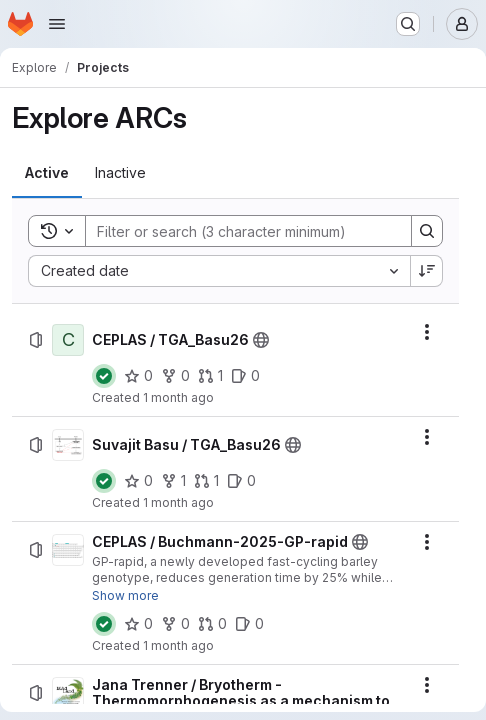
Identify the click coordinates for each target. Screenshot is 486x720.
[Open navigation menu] (57, 24)
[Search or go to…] (408, 24)
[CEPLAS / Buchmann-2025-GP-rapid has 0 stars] (138, 624)
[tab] (47, 173)
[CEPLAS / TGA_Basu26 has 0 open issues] (245, 376)
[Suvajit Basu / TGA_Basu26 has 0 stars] (138, 481)
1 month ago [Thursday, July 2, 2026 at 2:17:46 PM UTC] (178, 397)
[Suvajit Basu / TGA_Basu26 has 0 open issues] (241, 481)
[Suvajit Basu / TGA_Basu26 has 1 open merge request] (206, 481)
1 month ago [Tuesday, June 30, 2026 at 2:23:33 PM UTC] (178, 502)
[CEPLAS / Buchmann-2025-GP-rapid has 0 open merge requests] (212, 624)
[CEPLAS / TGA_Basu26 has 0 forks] (175, 376)
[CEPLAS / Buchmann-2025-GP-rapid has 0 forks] (175, 624)
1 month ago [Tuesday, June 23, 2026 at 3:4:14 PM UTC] (178, 645)
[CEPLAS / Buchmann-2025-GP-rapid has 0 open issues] (249, 624)
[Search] (238, 231)
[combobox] (219, 271)
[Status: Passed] (104, 376)
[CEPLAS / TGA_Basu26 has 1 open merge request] (210, 376)
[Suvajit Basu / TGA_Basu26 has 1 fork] (173, 481)
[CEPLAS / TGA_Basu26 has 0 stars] (138, 376)
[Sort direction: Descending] (427, 271)
